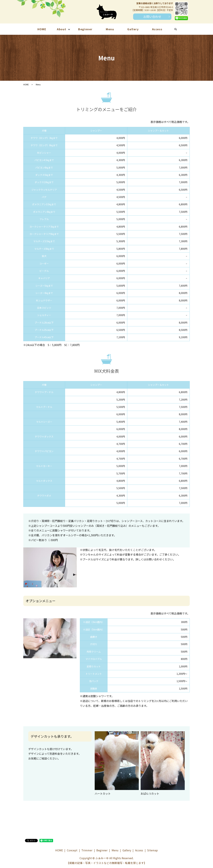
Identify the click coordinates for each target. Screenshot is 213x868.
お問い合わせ (152, 16)
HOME (42, 29)
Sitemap (152, 850)
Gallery (133, 29)
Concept (72, 850)
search (179, 30)
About (62, 29)
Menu (110, 29)
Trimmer (87, 850)
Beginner (85, 29)
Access (157, 29)
